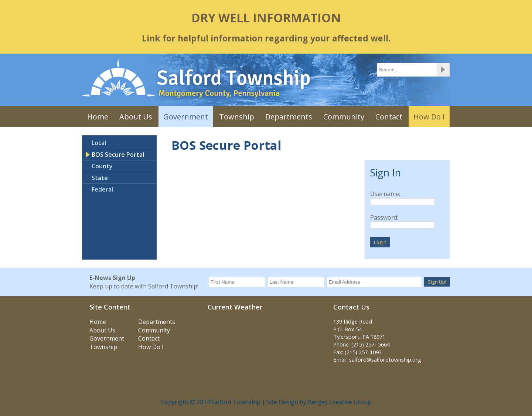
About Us (136, 117)
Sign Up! (437, 282)
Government (186, 117)
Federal (102, 189)
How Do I (429, 117)
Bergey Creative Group (340, 402)
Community (344, 117)
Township (237, 117)
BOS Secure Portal (118, 155)
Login (380, 242)
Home (98, 117)
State (100, 178)
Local (99, 143)
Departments (289, 117)
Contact (389, 117)
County (102, 166)
